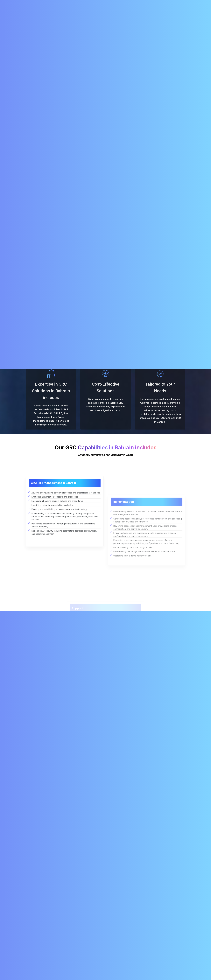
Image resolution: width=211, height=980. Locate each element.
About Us (54, 12)
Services (67, 12)
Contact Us (147, 12)
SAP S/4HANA (88, 947)
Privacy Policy (119, 955)
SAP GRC (57, 71)
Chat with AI (196, 973)
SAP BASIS (86, 934)
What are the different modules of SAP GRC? (53, 865)
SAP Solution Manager (92, 938)
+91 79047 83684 (173, 3)
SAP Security (44, 71)
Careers (123, 12)
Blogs (134, 12)
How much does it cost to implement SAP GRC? (54, 872)
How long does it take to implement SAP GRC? (54, 879)
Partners (116, 951)
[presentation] (153, 784)
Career (116, 942)
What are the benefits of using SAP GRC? (51, 858)
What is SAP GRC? (38, 839)
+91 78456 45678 (36, 943)
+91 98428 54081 (149, 3)
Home (42, 12)
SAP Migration (86, 12)
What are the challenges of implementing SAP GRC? (56, 887)
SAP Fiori (86, 942)
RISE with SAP (107, 12)
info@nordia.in (126, 3)
